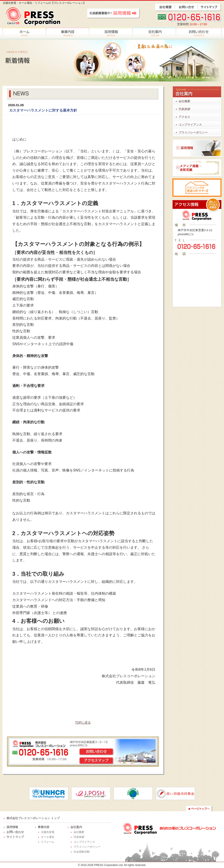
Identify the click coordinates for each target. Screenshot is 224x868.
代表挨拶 (184, 109)
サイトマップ (15, 837)
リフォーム (48, 842)
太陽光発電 (48, 832)
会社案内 (76, 827)
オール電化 (48, 837)
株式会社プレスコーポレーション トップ (33, 818)
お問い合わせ (15, 832)
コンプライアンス (190, 125)
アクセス (184, 117)
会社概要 (184, 101)
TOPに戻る (83, 723)
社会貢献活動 (82, 852)
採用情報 (12, 827)
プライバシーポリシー (193, 132)
